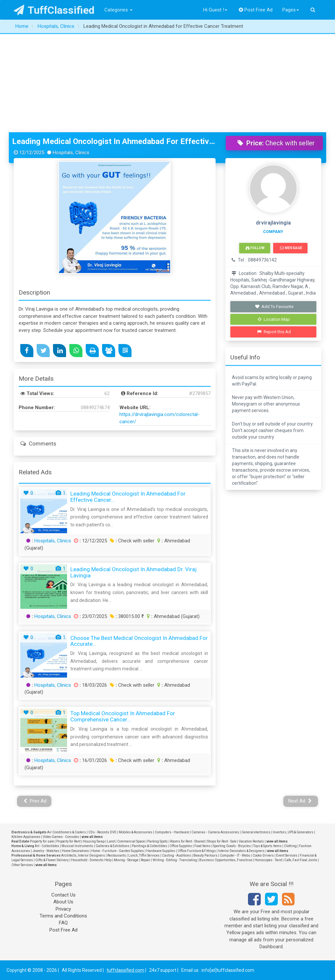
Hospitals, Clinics (53, 541)
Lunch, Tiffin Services (144, 855)
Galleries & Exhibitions (113, 846)
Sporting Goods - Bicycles (232, 846)
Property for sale (42, 841)
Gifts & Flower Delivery (52, 860)
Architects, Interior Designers (83, 855)
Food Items (203, 846)
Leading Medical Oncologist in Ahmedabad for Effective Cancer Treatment (114, 141)
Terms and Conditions (63, 916)
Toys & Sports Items (267, 846)
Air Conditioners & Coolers (67, 832)
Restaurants (117, 855)
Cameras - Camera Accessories (215, 832)
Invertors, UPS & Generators (293, 832)
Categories (118, 10)
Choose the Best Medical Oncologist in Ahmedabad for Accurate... (139, 641)
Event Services (287, 855)
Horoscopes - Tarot (268, 860)
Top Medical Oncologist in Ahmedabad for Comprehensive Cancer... (123, 716)
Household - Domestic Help (91, 860)
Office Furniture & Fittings (197, 851)
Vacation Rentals (251, 841)
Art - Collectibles (47, 846)
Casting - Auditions (176, 855)
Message (291, 248)
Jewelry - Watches (46, 851)
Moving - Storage (126, 860)
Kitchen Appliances (26, 837)
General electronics (256, 832)
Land (111, 841)
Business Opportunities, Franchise (226, 860)
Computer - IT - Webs (235, 855)
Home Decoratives (75, 851)
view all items (92, 837)
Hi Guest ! (215, 10)
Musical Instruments (77, 846)
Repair (146, 860)
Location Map (274, 319)
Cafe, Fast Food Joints (301, 860)
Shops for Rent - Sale (222, 841)
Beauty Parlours (205, 855)
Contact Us (63, 895)
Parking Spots (158, 841)
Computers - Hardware (172, 832)
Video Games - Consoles (61, 837)
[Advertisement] (167, 83)
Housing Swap (94, 841)
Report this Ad (274, 332)
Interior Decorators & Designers (241, 851)
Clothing (290, 846)
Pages (291, 10)
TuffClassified (54, 10)
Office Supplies (181, 846)
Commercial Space (131, 841)
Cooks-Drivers (263, 855)
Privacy (63, 909)
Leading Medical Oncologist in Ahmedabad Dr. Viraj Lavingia (133, 572)
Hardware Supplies (161, 851)
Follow (255, 248)
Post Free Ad (256, 10)
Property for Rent (68, 841)
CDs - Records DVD (102, 832)
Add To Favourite (274, 307)
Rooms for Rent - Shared (187, 841)
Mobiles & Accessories (136, 832)
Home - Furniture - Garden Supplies (118, 851)
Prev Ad (35, 801)
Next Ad (300, 801)
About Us (63, 902)
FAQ (63, 923)
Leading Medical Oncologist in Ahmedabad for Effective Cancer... (128, 497)
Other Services (22, 865)
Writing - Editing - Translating (175, 860)
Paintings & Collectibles (150, 846)
